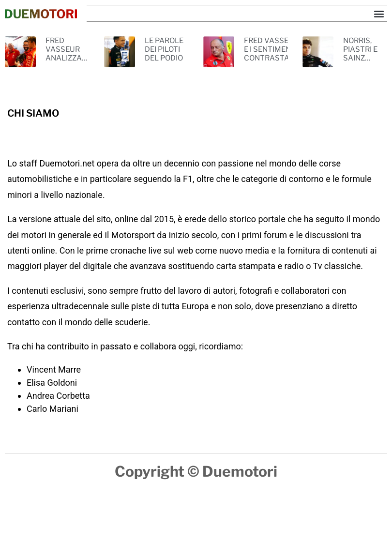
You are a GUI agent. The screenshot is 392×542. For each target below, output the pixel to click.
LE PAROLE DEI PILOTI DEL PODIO (164, 49)
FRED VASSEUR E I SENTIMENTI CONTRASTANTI (273, 49)
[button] (379, 13)
